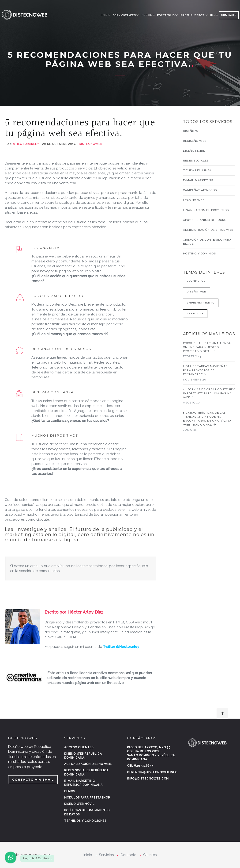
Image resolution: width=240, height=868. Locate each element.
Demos (70, 791)
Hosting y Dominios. (200, 253)
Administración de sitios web (208, 230)
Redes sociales (196, 161)
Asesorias (195, 313)
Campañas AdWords (200, 190)
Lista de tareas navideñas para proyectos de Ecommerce (209, 373)
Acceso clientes (79, 747)
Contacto (128, 855)
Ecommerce (196, 281)
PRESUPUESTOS (192, 15)
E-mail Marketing (198, 180)
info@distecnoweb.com (148, 779)
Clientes (150, 855)
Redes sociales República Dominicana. (86, 772)
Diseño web (193, 131)
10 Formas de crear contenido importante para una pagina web (209, 396)
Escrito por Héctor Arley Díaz (74, 612)
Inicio (106, 15)
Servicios (106, 855)
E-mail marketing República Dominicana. (84, 783)
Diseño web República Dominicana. (83, 756)
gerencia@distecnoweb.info (152, 772)
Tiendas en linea (197, 170)
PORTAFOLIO (166, 15)
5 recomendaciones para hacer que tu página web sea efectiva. (80, 128)
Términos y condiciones (85, 821)
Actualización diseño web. (88, 764)
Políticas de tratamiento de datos (87, 812)
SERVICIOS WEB (124, 15)
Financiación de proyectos (206, 210)
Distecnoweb (91, 144)
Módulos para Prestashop (87, 798)
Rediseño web (195, 141)
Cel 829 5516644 (140, 766)
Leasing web (194, 200)
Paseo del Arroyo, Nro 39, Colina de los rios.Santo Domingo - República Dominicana (151, 753)
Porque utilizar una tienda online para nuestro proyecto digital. (209, 350)
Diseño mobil (194, 151)
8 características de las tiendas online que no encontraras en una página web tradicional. (209, 422)
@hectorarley (26, 144)
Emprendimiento (201, 303)
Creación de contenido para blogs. (207, 242)
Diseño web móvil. (80, 804)
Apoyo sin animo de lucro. (205, 220)
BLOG (214, 15)
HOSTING (148, 15)
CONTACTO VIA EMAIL (33, 780)
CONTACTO (229, 15)
